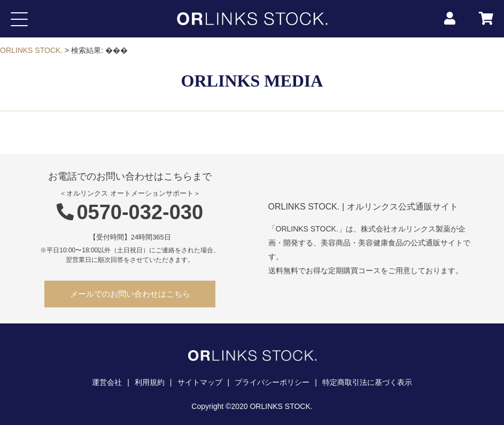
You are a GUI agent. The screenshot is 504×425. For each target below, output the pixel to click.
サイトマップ (200, 382)
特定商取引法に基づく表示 (367, 382)
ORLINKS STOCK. (31, 50)
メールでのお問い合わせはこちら (130, 294)
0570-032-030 (130, 212)
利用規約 (150, 382)
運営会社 (107, 382)
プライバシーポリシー (272, 382)
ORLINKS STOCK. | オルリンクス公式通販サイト (363, 207)
